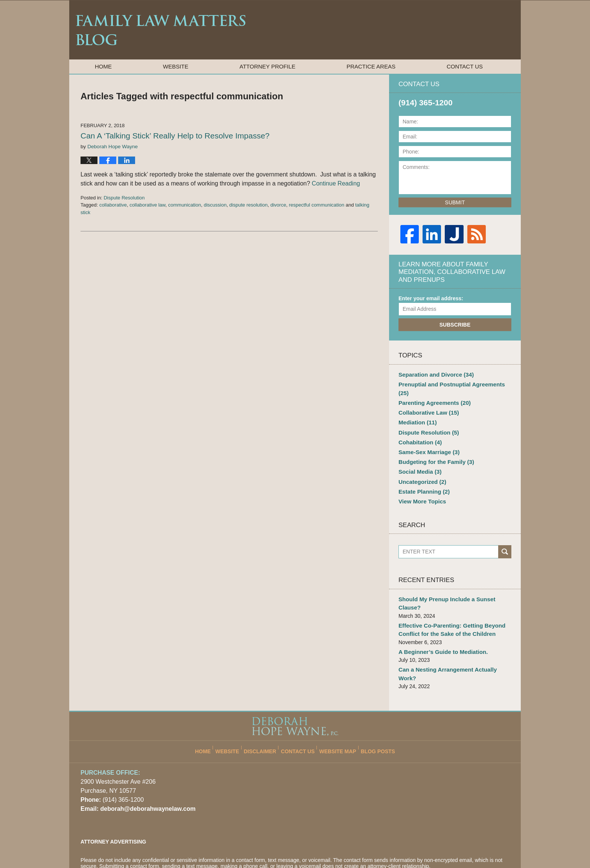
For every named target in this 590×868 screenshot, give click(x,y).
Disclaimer (265, 710)
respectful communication (317, 205)
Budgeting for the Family (433, 448)
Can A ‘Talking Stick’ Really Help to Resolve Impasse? (175, 136)
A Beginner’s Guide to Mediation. (440, 624)
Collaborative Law (427, 402)
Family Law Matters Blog (160, 30)
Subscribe (455, 325)
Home (103, 66)
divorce (278, 205)
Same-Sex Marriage (427, 439)
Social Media (418, 457)
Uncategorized (420, 467)
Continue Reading (336, 183)
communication (185, 205)
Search (505, 535)
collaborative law (147, 205)
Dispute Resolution (124, 198)
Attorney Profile (268, 66)
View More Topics (420, 485)
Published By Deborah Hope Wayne (470, 29)
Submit (455, 202)
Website (176, 66)
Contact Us (465, 66)
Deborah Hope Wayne (168, 844)
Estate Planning (422, 476)
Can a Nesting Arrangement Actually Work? (453, 641)
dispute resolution (248, 205)
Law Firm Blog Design (474, 845)
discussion (215, 205)
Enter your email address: (431, 298)
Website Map (336, 710)
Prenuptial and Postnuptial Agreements (453, 383)
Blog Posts (373, 710)
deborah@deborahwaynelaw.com (145, 771)
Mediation (416, 411)
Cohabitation (419, 430)
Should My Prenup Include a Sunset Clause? (454, 582)
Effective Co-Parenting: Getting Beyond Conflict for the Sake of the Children (448, 603)
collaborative (113, 205)
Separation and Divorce (433, 374)
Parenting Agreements (432, 393)
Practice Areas (371, 66)
